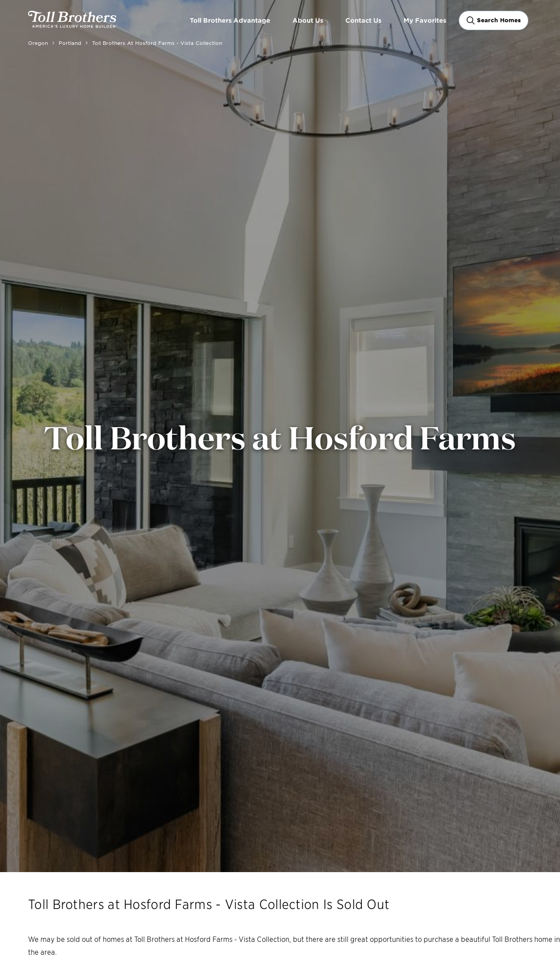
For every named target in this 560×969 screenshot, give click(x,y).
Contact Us (363, 20)
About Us (308, 20)
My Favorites (425, 20)
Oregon (38, 43)
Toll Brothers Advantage (230, 20)
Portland (70, 43)
